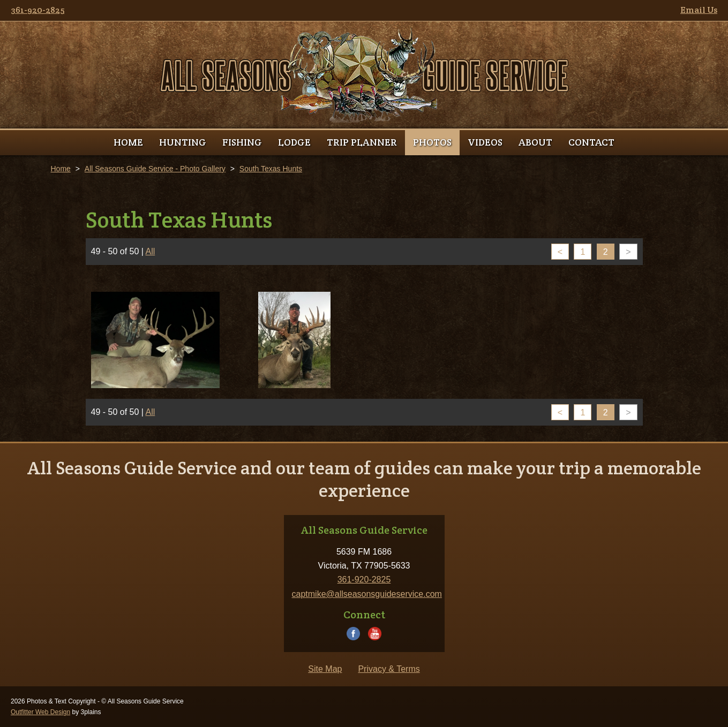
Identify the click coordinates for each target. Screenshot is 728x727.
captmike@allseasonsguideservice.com (367, 594)
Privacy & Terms (389, 669)
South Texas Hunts (271, 169)
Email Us (699, 10)
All (151, 251)
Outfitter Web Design (40, 712)
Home (61, 169)
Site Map (325, 669)
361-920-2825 (37, 10)
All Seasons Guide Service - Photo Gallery (155, 169)
